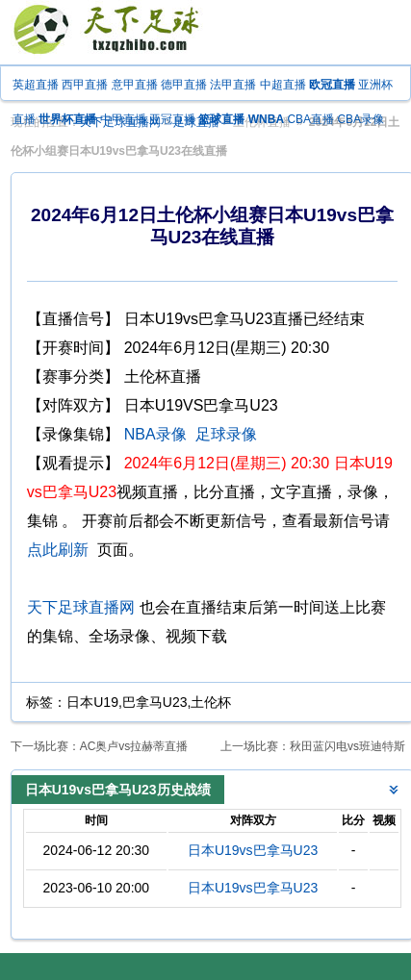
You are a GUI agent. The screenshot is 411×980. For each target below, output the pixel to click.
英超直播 (36, 85)
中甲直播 (123, 119)
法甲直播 (233, 85)
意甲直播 (135, 85)
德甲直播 (184, 85)
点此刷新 (58, 550)
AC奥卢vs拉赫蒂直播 (134, 746)
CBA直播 (310, 119)
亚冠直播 (172, 119)
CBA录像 (360, 119)
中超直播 (283, 85)
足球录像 (226, 434)
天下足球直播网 (81, 607)
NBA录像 (155, 434)
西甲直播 (85, 85)
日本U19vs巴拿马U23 (253, 850)
